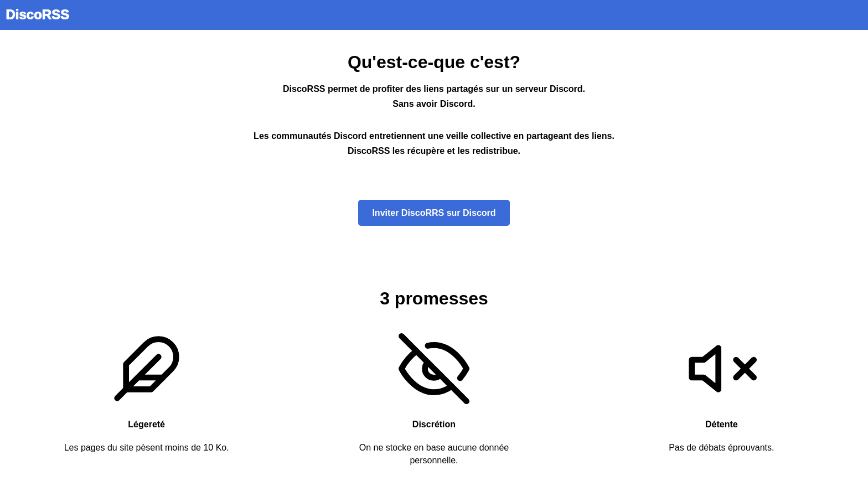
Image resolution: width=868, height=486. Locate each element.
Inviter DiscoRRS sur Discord (434, 213)
